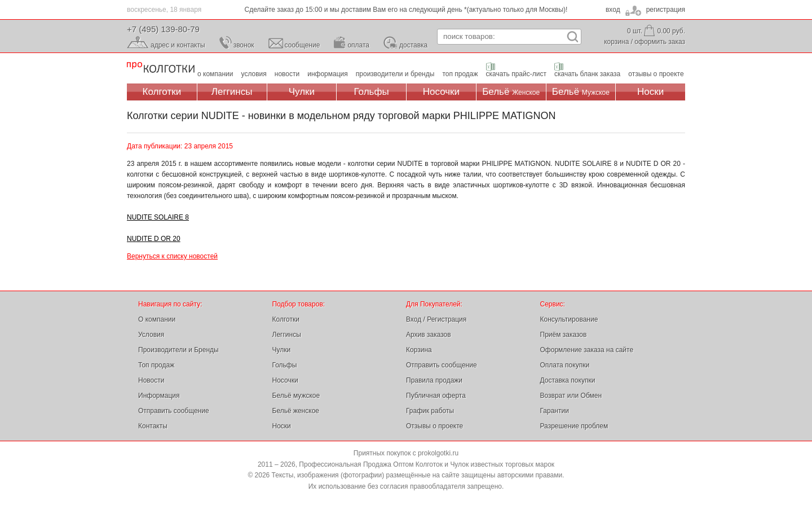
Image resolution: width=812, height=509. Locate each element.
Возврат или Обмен (571, 396)
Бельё (511, 92)
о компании (215, 74)
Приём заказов (564, 335)
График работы (430, 411)
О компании (157, 319)
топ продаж (460, 74)
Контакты (153, 426)
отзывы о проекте (656, 74)
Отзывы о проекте (434, 426)
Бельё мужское (296, 396)
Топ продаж (156, 365)
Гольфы (372, 92)
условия (254, 74)
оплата (358, 45)
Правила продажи (434, 380)
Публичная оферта (436, 396)
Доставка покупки (568, 380)
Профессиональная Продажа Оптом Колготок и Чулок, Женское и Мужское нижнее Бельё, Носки (161, 68)
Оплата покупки (565, 365)
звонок (244, 45)
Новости (151, 380)
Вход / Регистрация (436, 319)
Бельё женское (296, 411)
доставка (413, 45)
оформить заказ (660, 42)
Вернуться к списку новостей (172, 256)
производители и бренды (395, 74)
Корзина (419, 350)
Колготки (162, 92)
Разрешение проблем (574, 426)
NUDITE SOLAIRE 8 (158, 217)
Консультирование (569, 319)
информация (328, 74)
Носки (650, 92)
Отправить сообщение (174, 411)
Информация (159, 396)
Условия (151, 335)
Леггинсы (232, 92)
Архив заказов (429, 335)
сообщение (303, 45)
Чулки (302, 92)
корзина (616, 42)
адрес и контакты (178, 45)
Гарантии (555, 411)
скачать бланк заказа (587, 74)
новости (287, 74)
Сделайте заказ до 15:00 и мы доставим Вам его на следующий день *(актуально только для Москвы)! (406, 10)
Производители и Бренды (178, 350)
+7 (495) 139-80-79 (163, 29)
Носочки (441, 92)
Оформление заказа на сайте (587, 350)
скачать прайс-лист (516, 74)
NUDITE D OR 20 (154, 239)
